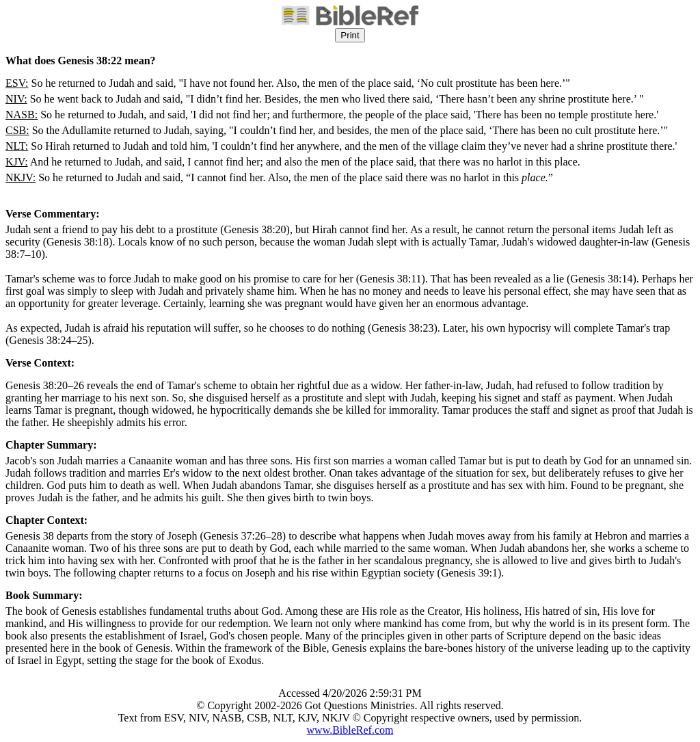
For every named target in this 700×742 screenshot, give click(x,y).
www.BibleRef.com (350, 730)
